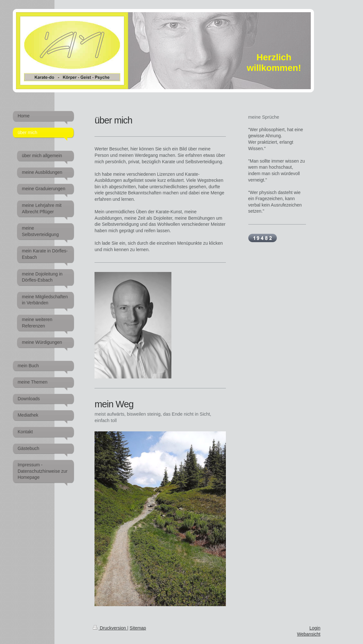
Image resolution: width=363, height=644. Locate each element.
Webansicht (309, 634)
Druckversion (110, 628)
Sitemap (138, 628)
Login (315, 628)
